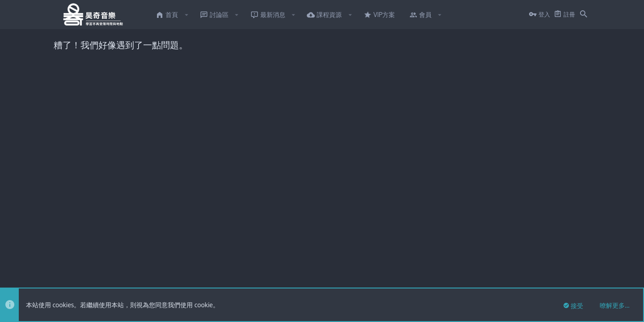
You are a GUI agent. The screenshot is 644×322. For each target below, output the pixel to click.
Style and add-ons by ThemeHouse (250, 243)
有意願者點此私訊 (341, 127)
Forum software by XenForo (127, 243)
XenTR (100, 251)
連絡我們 (445, 278)
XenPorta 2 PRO (74, 259)
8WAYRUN (162, 259)
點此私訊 (407, 97)
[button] (186, 15)
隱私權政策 (534, 278)
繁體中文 (91, 278)
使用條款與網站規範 (488, 278)
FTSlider (64, 251)
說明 (559, 278)
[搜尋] (584, 15)
